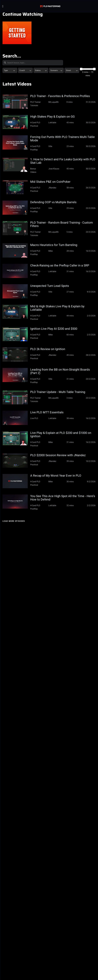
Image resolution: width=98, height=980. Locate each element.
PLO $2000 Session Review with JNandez (58, 455)
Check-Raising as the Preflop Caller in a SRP (60, 265)
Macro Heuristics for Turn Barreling (54, 245)
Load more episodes (14, 521)
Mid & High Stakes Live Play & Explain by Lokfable (57, 308)
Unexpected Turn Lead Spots (50, 286)
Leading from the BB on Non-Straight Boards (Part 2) (60, 371)
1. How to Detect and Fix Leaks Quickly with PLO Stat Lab (63, 161)
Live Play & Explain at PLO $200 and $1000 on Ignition (61, 435)
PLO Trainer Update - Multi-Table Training (58, 392)
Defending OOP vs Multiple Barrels (53, 202)
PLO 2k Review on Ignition (48, 349)
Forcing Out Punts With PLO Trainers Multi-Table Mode (62, 139)
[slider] (81, 69)
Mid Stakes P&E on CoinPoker (50, 182)
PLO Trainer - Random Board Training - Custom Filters (62, 224)
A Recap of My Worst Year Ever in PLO (56, 476)
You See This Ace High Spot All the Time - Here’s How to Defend (63, 498)
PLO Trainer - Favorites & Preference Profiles (60, 96)
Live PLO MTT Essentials (47, 412)
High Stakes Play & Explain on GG (52, 117)
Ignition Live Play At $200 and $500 (54, 329)
